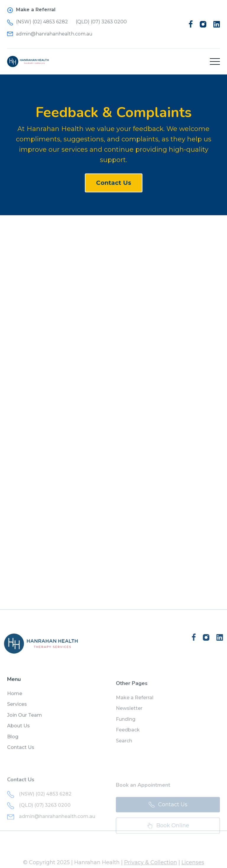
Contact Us (114, 184)
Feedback (128, 738)
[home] (28, 61)
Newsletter (129, 716)
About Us (18, 731)
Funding (126, 727)
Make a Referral (135, 706)
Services (17, 709)
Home (15, 698)
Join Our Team (25, 720)
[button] (215, 61)
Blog (13, 742)
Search (124, 748)
